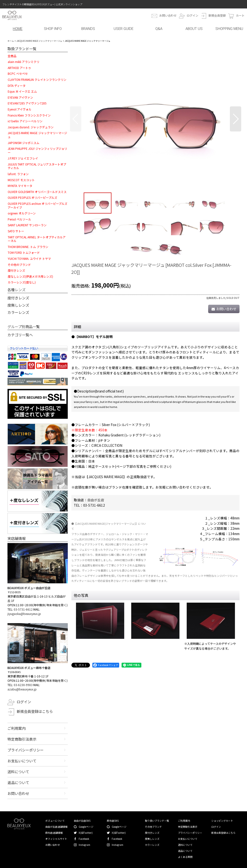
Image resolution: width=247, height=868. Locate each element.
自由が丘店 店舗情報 (56, 827)
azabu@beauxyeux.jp (22, 689)
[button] (76, 119)
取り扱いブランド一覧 (157, 821)
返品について (18, 782)
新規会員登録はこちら (35, 711)
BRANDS (88, 29)
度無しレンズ (18, 305)
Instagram (84, 845)
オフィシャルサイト (56, 839)
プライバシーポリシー (26, 750)
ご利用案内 (17, 728)
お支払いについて (22, 761)
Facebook (84, 839)
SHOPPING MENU (229, 29)
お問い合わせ (168, 15)
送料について (18, 772)
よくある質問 (185, 857)
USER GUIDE (123, 29)
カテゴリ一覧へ (20, 335)
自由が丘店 (96, 500)
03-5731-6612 (23, 609)
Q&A (159, 29)
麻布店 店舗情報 (54, 833)
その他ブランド (153, 827)
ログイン (192, 15)
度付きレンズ (18, 298)
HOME (18, 29)
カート (240, 15)
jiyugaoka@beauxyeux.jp (24, 614)
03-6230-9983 (23, 685)
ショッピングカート (222, 821)
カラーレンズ (18, 312)
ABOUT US (194, 29)
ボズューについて (55, 821)
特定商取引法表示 (22, 739)
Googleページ (86, 827)
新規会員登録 (217, 15)
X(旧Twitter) (86, 833)
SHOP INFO (53, 29)
